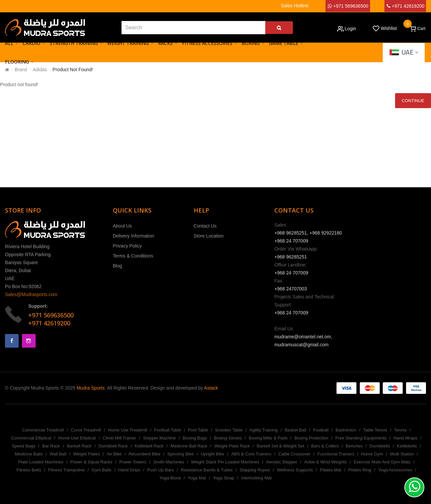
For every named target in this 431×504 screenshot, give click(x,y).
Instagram (29, 341)
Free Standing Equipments (361, 438)
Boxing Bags (195, 438)
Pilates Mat (330, 470)
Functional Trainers (336, 454)
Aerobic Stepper (282, 462)
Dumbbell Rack (113, 446)
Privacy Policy (127, 246)
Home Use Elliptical (77, 438)
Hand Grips (129, 470)
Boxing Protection (312, 438)
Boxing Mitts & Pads (268, 438)
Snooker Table (229, 430)
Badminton (346, 430)
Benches (354, 446)
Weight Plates (87, 454)
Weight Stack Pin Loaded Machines (225, 462)
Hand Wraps (405, 438)
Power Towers (133, 462)
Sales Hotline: (295, 6)
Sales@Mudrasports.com (31, 294)
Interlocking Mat (256, 478)
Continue (413, 101)
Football (321, 430)
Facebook (12, 341)
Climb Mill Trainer (119, 438)
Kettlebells (407, 446)
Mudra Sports (91, 388)
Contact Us (205, 226)
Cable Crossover (294, 454)
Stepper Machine (159, 438)
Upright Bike (213, 454)
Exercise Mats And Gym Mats (382, 462)
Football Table (168, 430)
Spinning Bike (181, 454)
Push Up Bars (160, 470)
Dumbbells (380, 446)
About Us (122, 226)
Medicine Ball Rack (189, 446)
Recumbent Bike (144, 454)
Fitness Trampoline (67, 470)
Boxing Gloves (228, 438)
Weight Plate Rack (232, 446)
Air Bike (114, 454)
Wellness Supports (295, 470)
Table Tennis (375, 430)
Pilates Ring (360, 470)
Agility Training (264, 430)
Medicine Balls (29, 454)
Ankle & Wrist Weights (325, 462)
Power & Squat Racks (91, 462)
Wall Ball (58, 454)
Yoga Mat (197, 478)
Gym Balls (101, 470)
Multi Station (402, 454)
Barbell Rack (79, 446)
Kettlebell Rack (149, 446)
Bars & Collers (325, 446)
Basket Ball (295, 430)
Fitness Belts (29, 470)
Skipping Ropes (255, 470)
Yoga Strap (224, 478)
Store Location (209, 236)
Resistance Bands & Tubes (207, 470)
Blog (117, 266)
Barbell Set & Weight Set (280, 446)
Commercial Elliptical (31, 438)
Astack (211, 388)
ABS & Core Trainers (251, 454)
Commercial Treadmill (43, 430)
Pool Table (198, 430)
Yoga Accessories (395, 470)
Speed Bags (23, 446)
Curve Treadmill (86, 430)
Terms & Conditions (133, 256)
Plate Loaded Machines (41, 462)
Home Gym (372, 454)
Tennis (400, 430)
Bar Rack (51, 446)
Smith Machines (169, 462)
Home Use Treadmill (128, 430)
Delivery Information (134, 236)
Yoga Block (170, 478)
